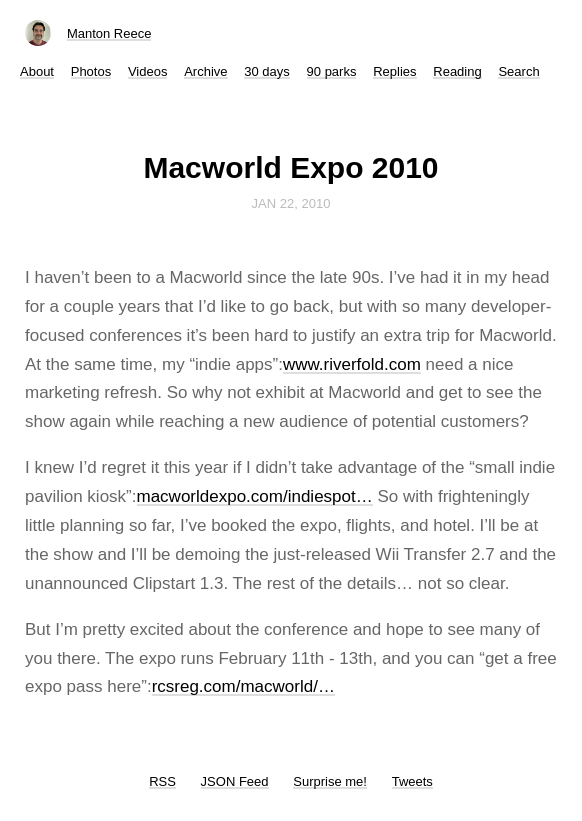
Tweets (412, 781)
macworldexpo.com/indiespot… (255, 496)
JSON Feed (235, 781)
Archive (205, 71)
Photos (91, 71)
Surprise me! (330, 781)
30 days (267, 71)
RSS (162, 781)
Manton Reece (109, 33)
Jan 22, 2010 (291, 203)
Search (518, 71)
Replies (394, 71)
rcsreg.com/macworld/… (243, 686)
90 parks (332, 71)
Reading (457, 71)
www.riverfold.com (352, 364)
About (37, 71)
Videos (148, 71)
